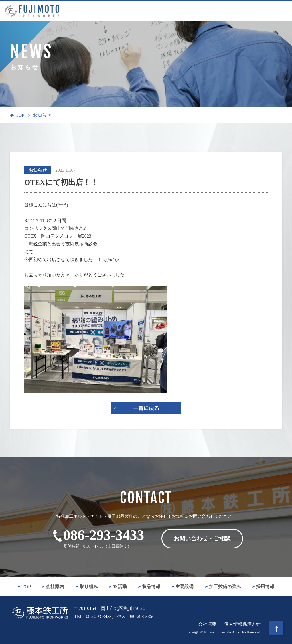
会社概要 (207, 624)
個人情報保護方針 (242, 624)
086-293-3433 (104, 535)
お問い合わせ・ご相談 (202, 539)
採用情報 (263, 587)
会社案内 (53, 587)
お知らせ (42, 115)
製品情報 (149, 587)
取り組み (87, 587)
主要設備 (183, 587)
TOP (20, 115)
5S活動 (118, 587)
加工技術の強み (223, 587)
